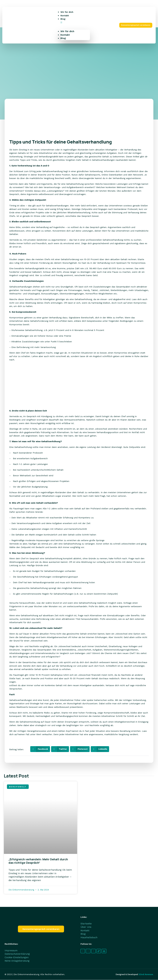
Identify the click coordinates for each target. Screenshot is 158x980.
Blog (63, 19)
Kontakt (65, 16)
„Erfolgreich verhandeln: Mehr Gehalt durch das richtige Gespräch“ (38, 861)
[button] (75, 23)
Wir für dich (67, 12)
